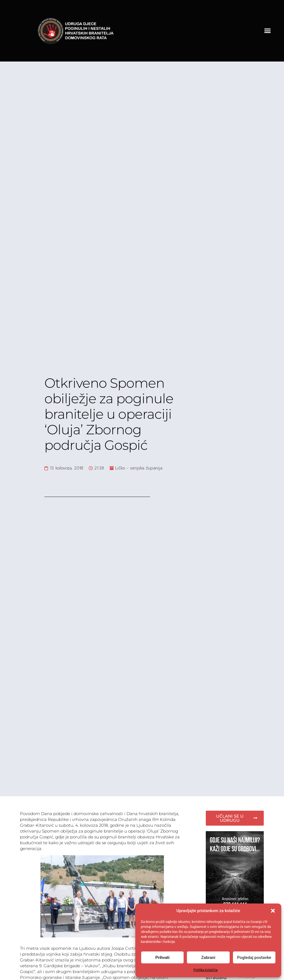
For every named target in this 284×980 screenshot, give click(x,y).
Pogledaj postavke (254, 958)
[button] (273, 911)
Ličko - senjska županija (139, 468)
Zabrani (208, 958)
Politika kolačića (206, 970)
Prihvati (162, 958)
